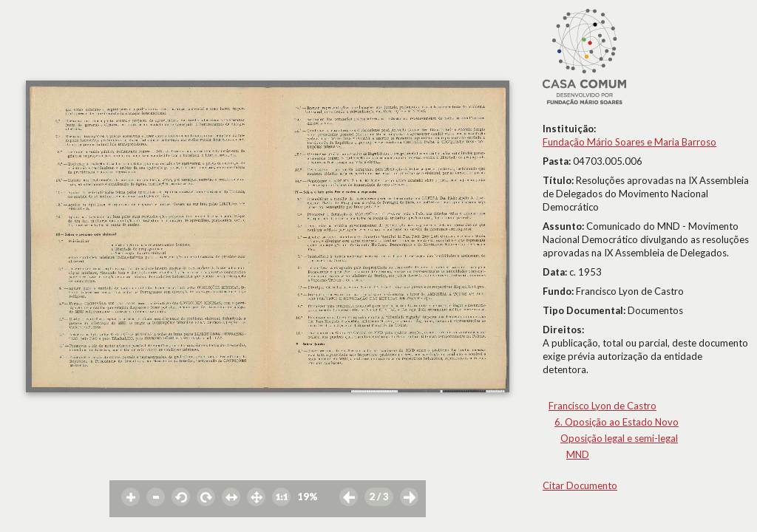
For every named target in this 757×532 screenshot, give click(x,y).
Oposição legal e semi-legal (619, 438)
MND (578, 454)
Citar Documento (580, 485)
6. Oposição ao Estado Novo (617, 422)
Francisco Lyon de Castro (602, 406)
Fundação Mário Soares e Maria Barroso (629, 142)
